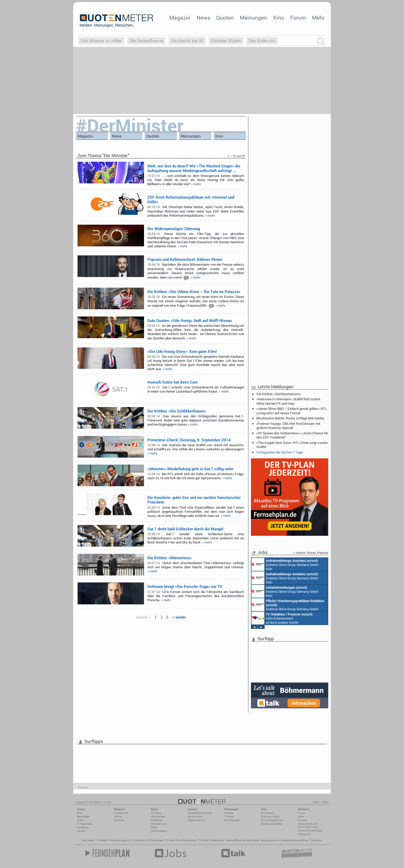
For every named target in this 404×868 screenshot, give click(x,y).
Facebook (83, 827)
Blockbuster (217, 840)
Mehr (318, 18)
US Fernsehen (155, 840)
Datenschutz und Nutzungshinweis (308, 825)
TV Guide (203, 840)
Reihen (118, 817)
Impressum (304, 834)
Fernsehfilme (233, 840)
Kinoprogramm (270, 840)
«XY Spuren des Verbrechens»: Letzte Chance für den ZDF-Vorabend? (292, 435)
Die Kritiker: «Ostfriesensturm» (279, 394)
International (158, 824)
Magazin (180, 18)
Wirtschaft (157, 820)
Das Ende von (262, 41)
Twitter (81, 831)
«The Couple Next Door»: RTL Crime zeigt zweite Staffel (292, 445)
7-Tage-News (85, 824)
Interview (119, 820)
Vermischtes (158, 817)
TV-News (156, 813)
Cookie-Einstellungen (310, 830)
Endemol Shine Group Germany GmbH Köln (285, 564)
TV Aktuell (102, 840)
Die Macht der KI (187, 41)
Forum (298, 18)
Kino (279, 18)
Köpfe (154, 827)
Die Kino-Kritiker (270, 817)
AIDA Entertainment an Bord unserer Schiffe (282, 618)
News (203, 18)
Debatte (229, 813)
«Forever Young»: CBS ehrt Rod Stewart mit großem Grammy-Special (288, 426)
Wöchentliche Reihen (200, 813)
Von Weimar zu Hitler (101, 41)
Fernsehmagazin (120, 840)
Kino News (88, 840)
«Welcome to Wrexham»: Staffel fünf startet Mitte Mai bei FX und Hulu (288, 401)
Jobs (301, 817)
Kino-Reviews (232, 820)
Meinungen (253, 18)
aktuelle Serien (251, 840)
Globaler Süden (226, 41)
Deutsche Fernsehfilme (294, 840)
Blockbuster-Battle (272, 824)
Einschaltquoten (186, 840)
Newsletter (83, 817)
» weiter (179, 617)
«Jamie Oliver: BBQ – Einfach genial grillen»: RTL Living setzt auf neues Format (292, 411)
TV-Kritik (229, 817)
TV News (170, 840)
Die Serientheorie (146, 41)
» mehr (196, 184)
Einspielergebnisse (272, 820)
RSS (79, 813)
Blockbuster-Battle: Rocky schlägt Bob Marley (290, 418)
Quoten (225, 18)
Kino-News (267, 813)
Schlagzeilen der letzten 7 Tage (280, 452)
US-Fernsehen (159, 831)
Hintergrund (121, 813)
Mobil (81, 820)
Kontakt (302, 820)
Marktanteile (195, 817)
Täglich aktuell (196, 820)
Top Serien (316, 840)
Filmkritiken (138, 840)
